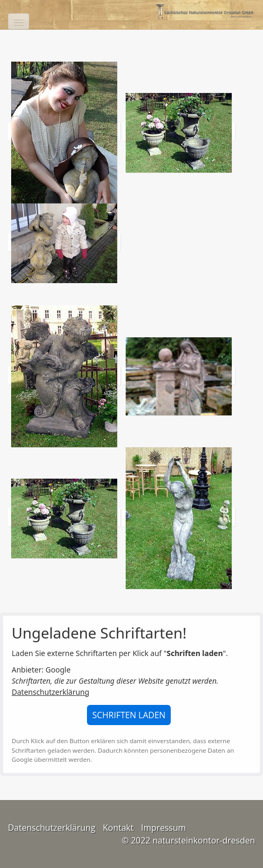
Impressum (163, 828)
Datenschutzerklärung (50, 692)
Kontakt (118, 828)
